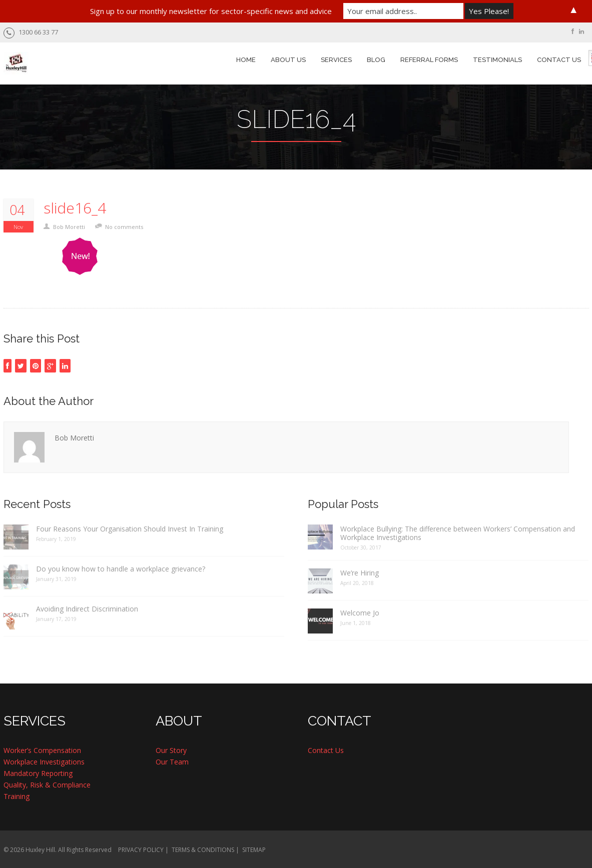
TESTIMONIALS (497, 60)
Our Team (172, 762)
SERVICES (336, 60)
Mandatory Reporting (38, 773)
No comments (124, 227)
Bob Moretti (69, 227)
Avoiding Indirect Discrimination (87, 609)
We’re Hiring (360, 573)
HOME (246, 60)
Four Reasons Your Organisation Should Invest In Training (130, 529)
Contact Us (326, 750)
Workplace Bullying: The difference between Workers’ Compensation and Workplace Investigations (458, 533)
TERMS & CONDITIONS (203, 850)
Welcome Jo (360, 613)
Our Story (171, 750)
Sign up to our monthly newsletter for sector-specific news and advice (211, 11)
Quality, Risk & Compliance (47, 785)
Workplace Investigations (44, 762)
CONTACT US (559, 60)
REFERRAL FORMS (429, 60)
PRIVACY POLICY (141, 850)
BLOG (376, 60)
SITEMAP (254, 850)
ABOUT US (288, 60)
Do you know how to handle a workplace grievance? (121, 569)
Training (17, 796)
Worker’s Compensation (42, 750)
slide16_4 (75, 208)
